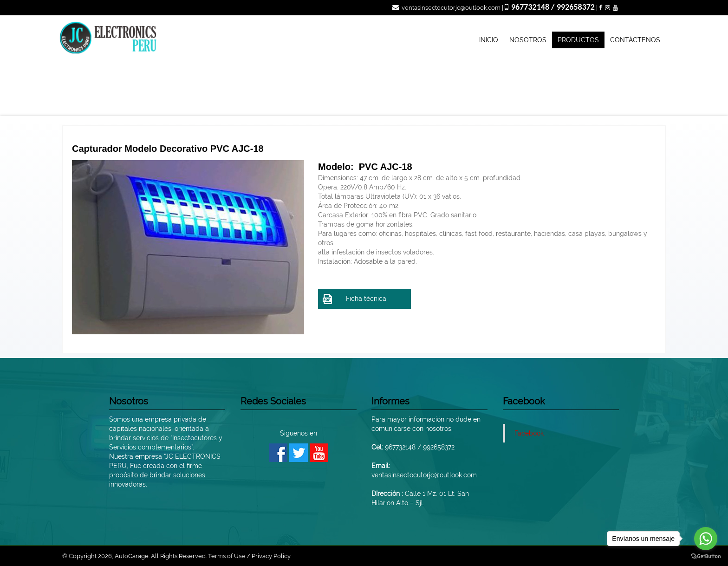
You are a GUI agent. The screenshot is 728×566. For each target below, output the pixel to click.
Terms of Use (227, 556)
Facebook (529, 433)
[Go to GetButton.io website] (706, 556)
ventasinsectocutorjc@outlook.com (446, 8)
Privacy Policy (271, 556)
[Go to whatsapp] (706, 539)
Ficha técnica (354, 299)
